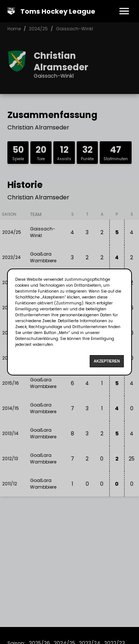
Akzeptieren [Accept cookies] (107, 361)
